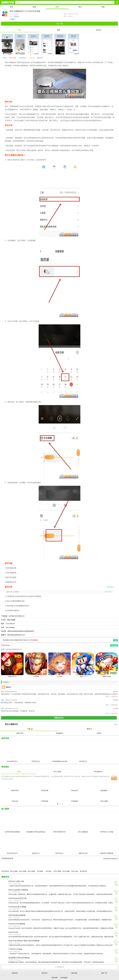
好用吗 (99, 733)
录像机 (5, 58)
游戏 (34, 7)
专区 (59, 724)
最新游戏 (15, 973)
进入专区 (114, 779)
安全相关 (16, 16)
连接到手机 (20, 733)
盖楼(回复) (114, 696)
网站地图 (54, 978)
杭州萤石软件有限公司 (17, 616)
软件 (57, 7)
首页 (11, 7)
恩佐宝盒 (32, 58)
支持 (108, 696)
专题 (103, 7)
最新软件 (45, 973)
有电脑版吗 (59, 733)
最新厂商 (104, 973)
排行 (80, 7)
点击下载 (59, 24)
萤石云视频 (13, 58)
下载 (30, 729)
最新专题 (74, 973)
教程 (89, 729)
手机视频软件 (23, 58)
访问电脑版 (64, 978)
